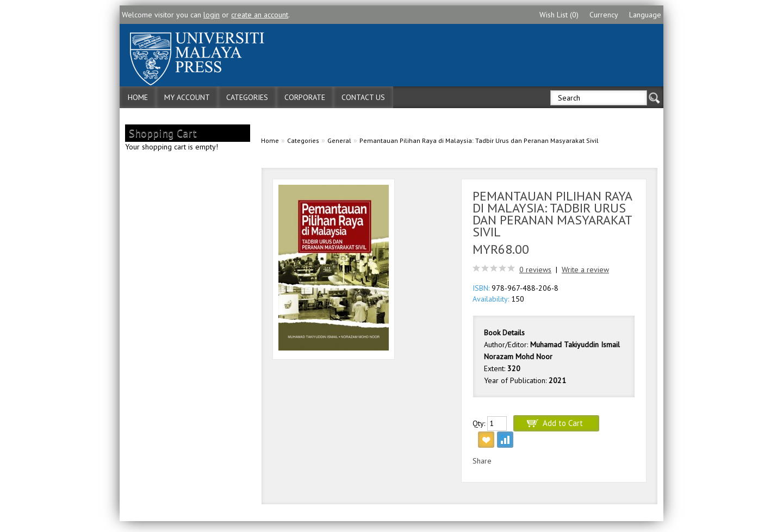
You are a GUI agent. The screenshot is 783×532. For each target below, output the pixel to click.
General (339, 140)
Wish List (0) (559, 15)
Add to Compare (505, 440)
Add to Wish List (486, 440)
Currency (604, 15)
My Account (187, 97)
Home (138, 97)
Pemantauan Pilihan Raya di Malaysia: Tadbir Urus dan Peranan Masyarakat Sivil (479, 140)
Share (482, 461)
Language (645, 15)
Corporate (305, 97)
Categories (247, 97)
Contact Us (363, 97)
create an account (260, 15)
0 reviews (535, 270)
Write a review (585, 270)
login (212, 15)
